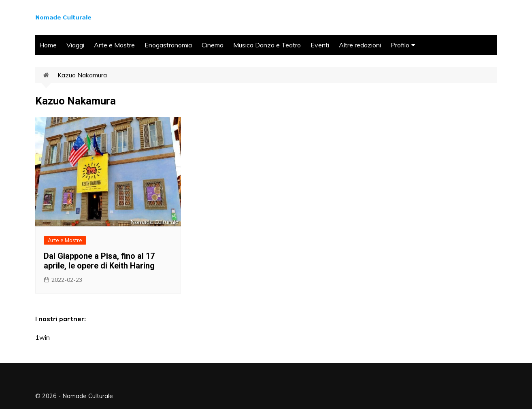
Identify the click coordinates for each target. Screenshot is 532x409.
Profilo (400, 45)
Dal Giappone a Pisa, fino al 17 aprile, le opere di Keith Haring (99, 261)
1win (43, 337)
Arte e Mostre (114, 45)
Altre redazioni (360, 45)
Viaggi (75, 45)
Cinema (213, 45)
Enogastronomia (168, 45)
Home (48, 45)
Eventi (320, 45)
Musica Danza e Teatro (267, 45)
